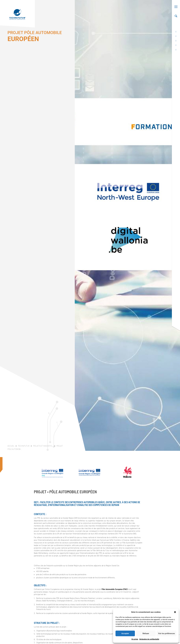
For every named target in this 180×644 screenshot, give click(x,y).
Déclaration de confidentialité (149, 639)
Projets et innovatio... (43, 446)
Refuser (146, 633)
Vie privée (135, 639)
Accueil (11, 446)
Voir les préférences (166, 633)
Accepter (125, 633)
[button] (175, 612)
